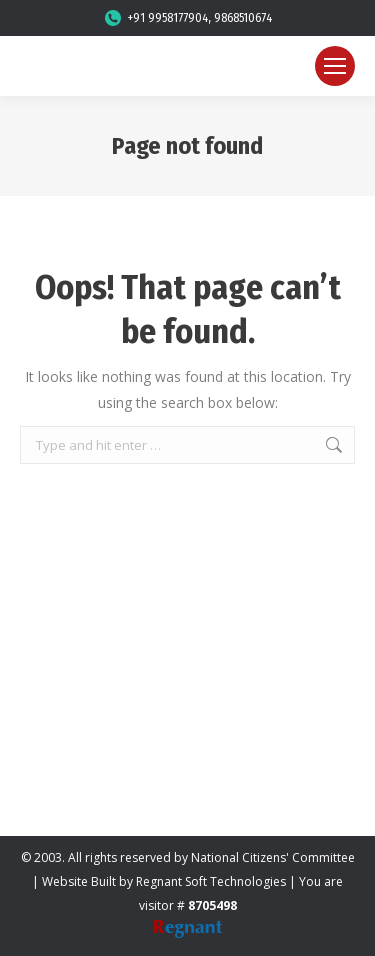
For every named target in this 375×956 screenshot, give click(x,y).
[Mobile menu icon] (335, 66)
